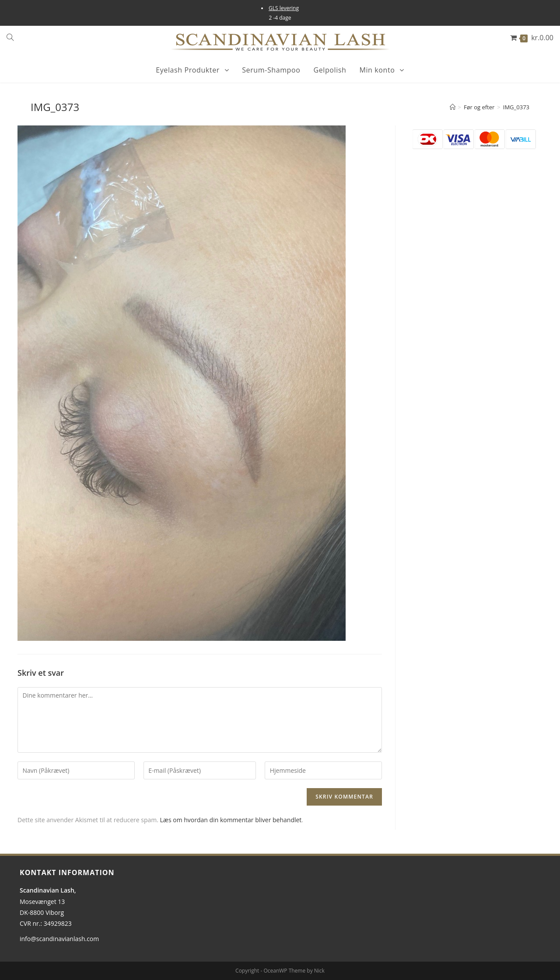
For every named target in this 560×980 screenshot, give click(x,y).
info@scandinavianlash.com (59, 939)
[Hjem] (453, 107)
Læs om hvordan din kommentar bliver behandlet (231, 820)
